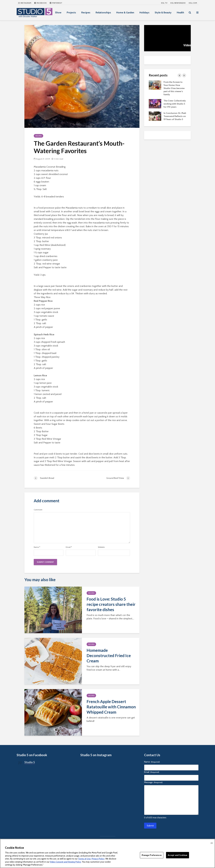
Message (153, 782)
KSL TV (164, 3)
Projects (71, 13)
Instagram (25, 3)
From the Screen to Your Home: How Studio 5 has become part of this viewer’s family (174, 88)
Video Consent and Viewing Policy (66, 862)
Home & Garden (125, 13)
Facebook (40, 3)
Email (69, 547)
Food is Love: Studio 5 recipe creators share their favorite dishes (111, 604)
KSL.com (193, 3)
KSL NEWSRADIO (178, 3)
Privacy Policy (98, 859)
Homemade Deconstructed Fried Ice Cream (109, 656)
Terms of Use (84, 859)
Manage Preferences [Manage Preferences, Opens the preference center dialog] (152, 855)
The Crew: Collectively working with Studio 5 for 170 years (175, 104)
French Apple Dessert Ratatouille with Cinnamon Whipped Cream (111, 707)
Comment (38, 510)
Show (58, 13)
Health (180, 13)
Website (101, 547)
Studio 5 (30, 762)
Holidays (144, 13)
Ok (212, 843)
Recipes (86, 13)
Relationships (103, 13)
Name (37, 547)
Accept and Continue (178, 855)
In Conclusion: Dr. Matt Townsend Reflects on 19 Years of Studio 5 (175, 116)
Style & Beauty (163, 13)
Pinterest (56, 3)
